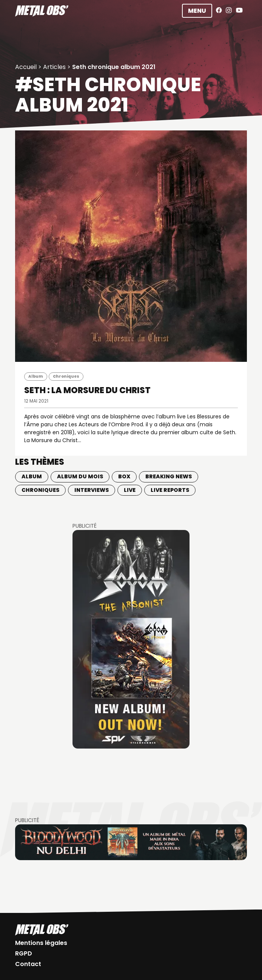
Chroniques (66, 376)
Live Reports (170, 490)
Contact (28, 964)
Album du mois (80, 476)
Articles (54, 67)
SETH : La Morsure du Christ (87, 390)
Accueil (26, 67)
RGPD (24, 953)
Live (130, 490)
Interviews (92, 490)
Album (36, 376)
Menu (197, 11)
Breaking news (169, 476)
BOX (124, 476)
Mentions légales (41, 943)
